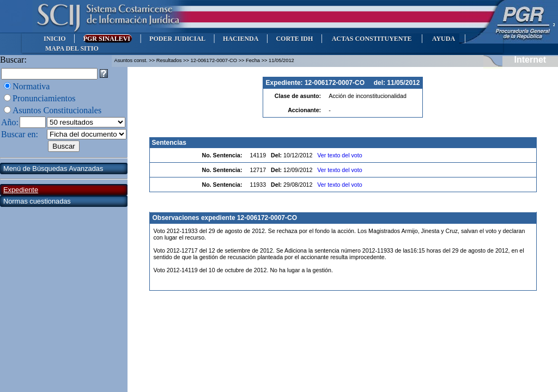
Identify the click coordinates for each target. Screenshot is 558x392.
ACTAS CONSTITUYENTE (372, 39)
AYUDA (443, 39)
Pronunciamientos (44, 98)
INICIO (55, 39)
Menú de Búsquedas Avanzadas (53, 169)
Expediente (21, 190)
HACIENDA (241, 39)
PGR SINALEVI (108, 39)
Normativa (31, 86)
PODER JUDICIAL (177, 39)
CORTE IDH (294, 39)
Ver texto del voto (339, 155)
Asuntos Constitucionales (57, 110)
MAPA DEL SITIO (72, 48)
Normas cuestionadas (37, 201)
